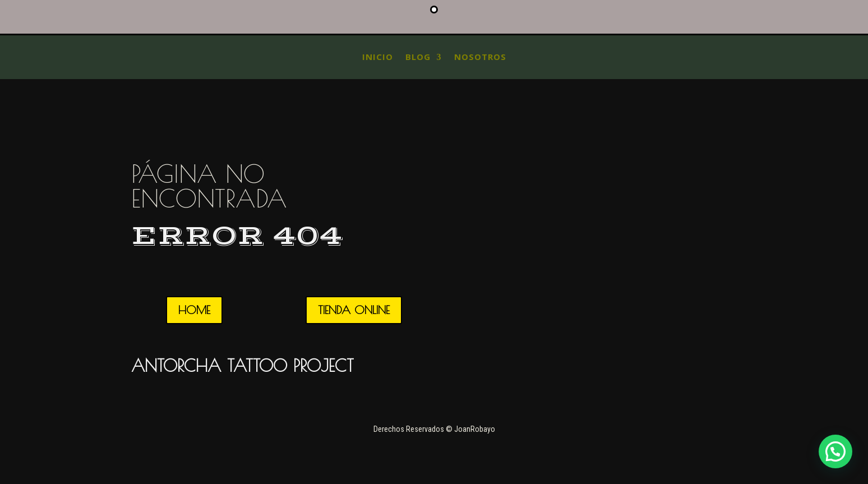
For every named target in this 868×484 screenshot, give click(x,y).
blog (418, 57)
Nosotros (480, 57)
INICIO (378, 57)
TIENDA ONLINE (354, 310)
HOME (194, 310)
